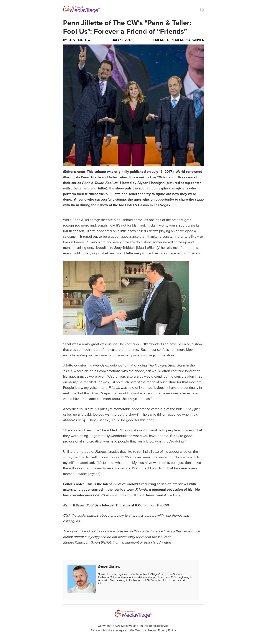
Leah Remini (147, 495)
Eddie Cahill (127, 495)
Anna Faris (172, 495)
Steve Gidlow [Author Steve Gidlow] (79, 40)
